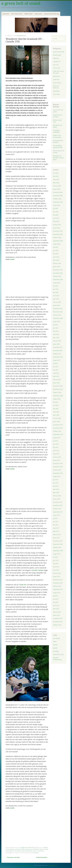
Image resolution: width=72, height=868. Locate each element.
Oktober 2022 (57, 315)
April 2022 (56, 334)
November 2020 (58, 389)
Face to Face (57, 68)
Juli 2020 (55, 402)
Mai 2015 (56, 602)
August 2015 (57, 593)
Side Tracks (56, 94)
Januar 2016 (57, 576)
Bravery (12, 849)
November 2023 (58, 273)
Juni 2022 (56, 328)
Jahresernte (56, 76)
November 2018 (58, 467)
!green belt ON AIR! (59, 52)
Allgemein (24, 847)
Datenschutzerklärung (52, 14)
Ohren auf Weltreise (56, 87)
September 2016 (58, 551)
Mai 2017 (56, 525)
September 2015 (58, 589)
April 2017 (56, 528)
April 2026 (56, 179)
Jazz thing (56, 651)
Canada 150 (31, 847)
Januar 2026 (57, 189)
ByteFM (55, 648)
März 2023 (56, 299)
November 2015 (58, 583)
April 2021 (56, 373)
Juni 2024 (56, 250)
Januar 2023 (57, 305)
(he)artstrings (57, 55)
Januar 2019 (57, 460)
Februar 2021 (57, 380)
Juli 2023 (55, 286)
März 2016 (56, 570)
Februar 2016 (57, 573)
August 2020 (57, 399)
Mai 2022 (56, 331)
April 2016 (56, 567)
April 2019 (56, 451)
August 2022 (57, 321)
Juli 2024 (55, 247)
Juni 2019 (56, 444)
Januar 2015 (57, 615)
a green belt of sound (21, 3)
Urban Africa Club (58, 654)
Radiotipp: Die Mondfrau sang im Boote (58, 158)
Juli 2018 (55, 480)
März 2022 (56, 338)
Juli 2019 (55, 441)
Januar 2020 (57, 422)
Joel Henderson (35, 849)
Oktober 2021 (57, 354)
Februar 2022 (57, 341)
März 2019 (56, 454)
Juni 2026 (56, 173)
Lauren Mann (9, 851)
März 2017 (56, 531)
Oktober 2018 (57, 470)
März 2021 (56, 376)
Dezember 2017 (58, 502)
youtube (12, 259)
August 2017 (57, 515)
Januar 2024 (57, 267)
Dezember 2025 (58, 192)
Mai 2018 (56, 486)
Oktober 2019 (57, 431)
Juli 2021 (55, 363)
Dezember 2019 (58, 425)
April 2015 (56, 606)
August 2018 (57, 476)
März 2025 (56, 221)
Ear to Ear (56, 65)
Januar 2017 (57, 538)
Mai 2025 (56, 215)
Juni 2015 (56, 599)
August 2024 (57, 244)
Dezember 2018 (58, 464)
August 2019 (57, 438)
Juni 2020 (56, 405)
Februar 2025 (57, 225)
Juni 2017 (56, 522)
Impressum (38, 14)
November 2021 (58, 351)
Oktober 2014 (57, 625)
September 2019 (58, 434)
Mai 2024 (56, 254)
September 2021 (58, 357)
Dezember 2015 (58, 580)
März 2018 (56, 493)
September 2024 (58, 241)
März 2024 (56, 260)
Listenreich (56, 80)
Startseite (6, 14)
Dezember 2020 (58, 386)
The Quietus (57, 638)
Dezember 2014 (58, 618)
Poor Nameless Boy (19, 851)
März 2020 (56, 415)
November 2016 (58, 544)
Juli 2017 (55, 518)
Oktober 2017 (57, 509)
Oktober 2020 (57, 393)
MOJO (55, 642)
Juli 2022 (55, 325)
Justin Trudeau (44, 849)
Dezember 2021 (58, 347)
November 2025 (58, 196)
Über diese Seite (17, 14)
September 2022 (58, 318)
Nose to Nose (57, 83)
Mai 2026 (56, 176)
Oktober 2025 (57, 199)
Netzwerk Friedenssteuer (57, 659)
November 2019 (58, 428)
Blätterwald (29, 14)
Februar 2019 (57, 457)
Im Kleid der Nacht (42, 857)
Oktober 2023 (57, 276)
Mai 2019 (56, 447)
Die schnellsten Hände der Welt (58, 147)
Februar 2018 (57, 496)
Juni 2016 (56, 560)
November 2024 (58, 234)
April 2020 (56, 412)
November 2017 (58, 505)
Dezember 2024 (58, 231)
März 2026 (56, 183)
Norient (55, 645)
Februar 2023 (57, 302)
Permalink (36, 853)
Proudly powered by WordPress (24, 865)
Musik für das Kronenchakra (57, 136)
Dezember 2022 (58, 309)
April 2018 (56, 489)
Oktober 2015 (57, 586)
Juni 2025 (56, 212)
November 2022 (58, 312)
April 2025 (56, 218)
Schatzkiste (56, 91)
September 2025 (58, 202)
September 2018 (58, 473)
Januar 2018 (57, 499)
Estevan (28, 849)
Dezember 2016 (58, 541)
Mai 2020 (56, 409)
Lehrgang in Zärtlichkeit (56, 131)
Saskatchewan (29, 851)
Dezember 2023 (58, 270)
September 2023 (58, 280)
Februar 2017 (57, 535)
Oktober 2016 (57, 547)
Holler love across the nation (58, 72)
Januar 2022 (57, 344)
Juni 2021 (56, 367)
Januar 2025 (57, 228)
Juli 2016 (55, 557)
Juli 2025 (55, 209)
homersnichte (21, 36)
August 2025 (57, 205)
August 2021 (57, 360)
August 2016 (57, 554)
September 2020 (58, 396)
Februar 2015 (57, 612)
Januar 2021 (57, 383)
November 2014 (58, 622)
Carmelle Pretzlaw (37, 570)
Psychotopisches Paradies (58, 141)
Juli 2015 (55, 596)
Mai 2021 (56, 370)
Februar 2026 (57, 186)
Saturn (35, 851)
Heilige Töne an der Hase (58, 116)
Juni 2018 (56, 483)
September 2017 (58, 512)
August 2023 (57, 283)
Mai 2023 (56, 292)
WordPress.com (52, 865)
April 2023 (56, 296)
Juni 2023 (56, 289)
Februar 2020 (57, 418)
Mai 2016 (56, 564)
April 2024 (56, 257)
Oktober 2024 (57, 238)
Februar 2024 (57, 263)
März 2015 (56, 609)
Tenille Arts (23, 585)
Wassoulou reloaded (13, 857)
